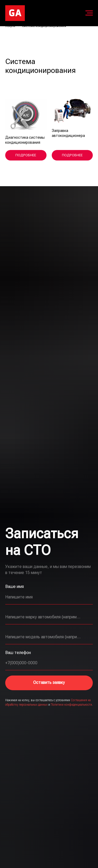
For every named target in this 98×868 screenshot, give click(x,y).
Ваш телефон (18, 653)
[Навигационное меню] (89, 13)
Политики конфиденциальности (71, 705)
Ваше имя (15, 586)
